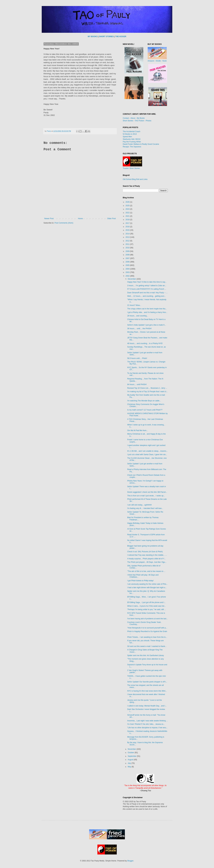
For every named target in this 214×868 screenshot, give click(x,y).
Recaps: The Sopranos (132, 147)
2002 (128, 276)
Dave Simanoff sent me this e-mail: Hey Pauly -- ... (147, 293)
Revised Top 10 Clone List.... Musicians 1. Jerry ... (147, 388)
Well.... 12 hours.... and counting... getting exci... (146, 296)
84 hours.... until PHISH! (137, 384)
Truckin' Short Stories (131, 168)
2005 (128, 265)
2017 (128, 223)
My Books (141, 118)
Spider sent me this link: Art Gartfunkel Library (146, 655)
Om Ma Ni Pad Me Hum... (138, 430)
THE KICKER (121, 37)
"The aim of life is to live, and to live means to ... (146, 571)
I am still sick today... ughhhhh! (139, 505)
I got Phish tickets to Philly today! (140, 581)
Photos (148, 121)
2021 (128, 216)
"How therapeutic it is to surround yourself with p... (147, 628)
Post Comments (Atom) (64, 223)
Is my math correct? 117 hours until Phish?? (145, 410)
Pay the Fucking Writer (132, 142)
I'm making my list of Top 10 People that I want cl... (147, 392)
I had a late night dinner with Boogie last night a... (147, 588)
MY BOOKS (93, 37)
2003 (128, 272)
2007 (128, 258)
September (132, 756)
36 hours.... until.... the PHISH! (139, 329)
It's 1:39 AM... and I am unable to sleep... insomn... (147, 451)
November (132, 749)
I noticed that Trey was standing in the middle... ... (147, 555)
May (130, 767)
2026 (128, 202)
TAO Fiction (139, 121)
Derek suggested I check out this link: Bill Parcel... (147, 492)
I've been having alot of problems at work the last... (148, 619)
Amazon (151, 61)
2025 (128, 206)
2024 (128, 209)
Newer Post (49, 219)
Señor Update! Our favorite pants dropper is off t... (147, 682)
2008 (128, 255)
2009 (128, 251)
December (132, 279)
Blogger (130, 861)
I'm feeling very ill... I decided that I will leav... (145, 508)
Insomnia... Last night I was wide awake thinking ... (147, 721)
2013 (128, 237)
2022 (128, 213)
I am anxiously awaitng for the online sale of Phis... (147, 584)
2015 (128, 230)
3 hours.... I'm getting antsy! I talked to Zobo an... (147, 286)
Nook (164, 61)
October (131, 753)
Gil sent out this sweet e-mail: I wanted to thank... (147, 646)
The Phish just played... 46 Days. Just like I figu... (147, 562)
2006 (128, 262)
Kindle (158, 61)
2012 (128, 241)
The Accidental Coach (132, 132)
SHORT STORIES (106, 37)
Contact (126, 118)
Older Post (111, 219)
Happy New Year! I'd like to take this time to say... (147, 282)
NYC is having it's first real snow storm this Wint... (147, 691)
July (130, 763)
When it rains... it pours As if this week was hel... (146, 606)
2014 (128, 234)
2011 (128, 244)
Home (80, 219)
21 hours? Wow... (134, 305)
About (133, 118)
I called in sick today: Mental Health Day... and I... (147, 706)
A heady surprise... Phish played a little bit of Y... (146, 559)
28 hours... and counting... (138, 316)
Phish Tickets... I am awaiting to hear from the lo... (147, 637)
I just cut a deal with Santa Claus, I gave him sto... (147, 455)
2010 (128, 248)
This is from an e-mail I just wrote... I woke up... (146, 496)
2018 (128, 220)
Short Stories (128, 121)
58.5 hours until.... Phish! (137, 358)
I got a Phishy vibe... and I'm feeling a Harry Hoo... (147, 312)
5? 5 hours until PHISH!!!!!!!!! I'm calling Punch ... (147, 289)
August (131, 760)
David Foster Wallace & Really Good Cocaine (141, 144)
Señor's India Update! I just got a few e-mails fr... (147, 325)
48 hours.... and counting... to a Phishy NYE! (145, 343)
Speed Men (127, 137)
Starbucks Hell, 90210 (132, 139)
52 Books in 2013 (130, 134)
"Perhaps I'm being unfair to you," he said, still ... (147, 609)
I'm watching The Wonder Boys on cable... (144, 401)
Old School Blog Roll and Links (135, 179)
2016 (128, 227)
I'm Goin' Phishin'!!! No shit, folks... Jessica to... (146, 724)
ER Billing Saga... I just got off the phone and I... (146, 602)
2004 (128, 269)
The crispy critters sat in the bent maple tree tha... (147, 309)
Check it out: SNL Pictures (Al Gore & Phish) (145, 552)
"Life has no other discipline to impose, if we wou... (147, 728)
